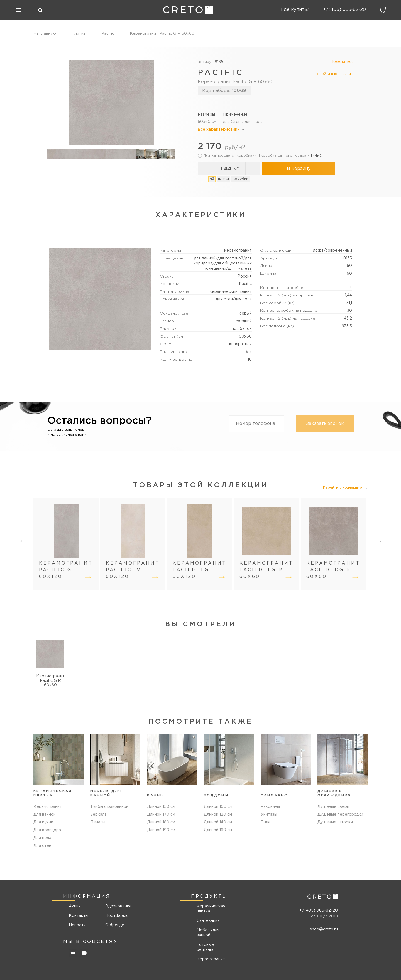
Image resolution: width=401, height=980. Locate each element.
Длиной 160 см (218, 830)
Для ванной (45, 815)
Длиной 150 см (161, 807)
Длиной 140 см (218, 822)
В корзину (299, 169)
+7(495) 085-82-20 (319, 910)
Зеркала (98, 815)
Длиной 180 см (161, 822)
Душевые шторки (335, 822)
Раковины (270, 807)
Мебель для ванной (208, 933)
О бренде (115, 925)
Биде (266, 822)
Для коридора (47, 830)
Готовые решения (206, 947)
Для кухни (43, 822)
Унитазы (269, 815)
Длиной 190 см (161, 830)
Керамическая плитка (211, 909)
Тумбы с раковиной (109, 807)
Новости (77, 925)
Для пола (42, 838)
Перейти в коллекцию (334, 74)
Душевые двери (333, 807)
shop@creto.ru (324, 929)
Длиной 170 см (161, 815)
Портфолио (117, 916)
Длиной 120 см (218, 815)
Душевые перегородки (340, 815)
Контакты (79, 916)
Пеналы (98, 822)
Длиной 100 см (218, 807)
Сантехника (208, 921)
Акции (75, 906)
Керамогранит (48, 807)
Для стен (42, 846)
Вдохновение (117, 906)
